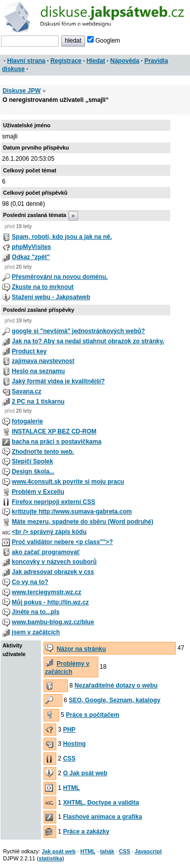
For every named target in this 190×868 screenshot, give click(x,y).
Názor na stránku (81, 649)
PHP (69, 730)
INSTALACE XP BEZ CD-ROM (54, 431)
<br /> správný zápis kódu (49, 532)
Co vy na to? (30, 582)
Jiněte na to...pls (35, 612)
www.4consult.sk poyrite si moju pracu (68, 482)
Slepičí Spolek (32, 461)
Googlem (104, 41)
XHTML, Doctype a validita (101, 803)
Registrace (66, 61)
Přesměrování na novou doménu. (60, 277)
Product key (29, 351)
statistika (50, 858)
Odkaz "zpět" (31, 257)
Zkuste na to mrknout (43, 287)
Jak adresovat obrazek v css (53, 572)
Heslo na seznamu (38, 371)
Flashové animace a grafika (102, 817)
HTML (71, 788)
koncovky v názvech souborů (54, 562)
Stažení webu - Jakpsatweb (51, 297)
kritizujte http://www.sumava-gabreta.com (72, 512)
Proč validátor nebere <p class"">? (62, 542)
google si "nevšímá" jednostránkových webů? (78, 331)
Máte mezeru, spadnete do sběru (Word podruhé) (82, 522)
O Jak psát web (85, 773)
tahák (107, 851)
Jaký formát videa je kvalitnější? (58, 381)
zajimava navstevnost (43, 361)
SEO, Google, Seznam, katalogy (115, 700)
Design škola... (33, 472)
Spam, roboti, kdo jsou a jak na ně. (62, 237)
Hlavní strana (26, 61)
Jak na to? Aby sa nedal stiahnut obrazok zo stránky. (88, 341)
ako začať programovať (46, 552)
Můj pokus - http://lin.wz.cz (50, 602)
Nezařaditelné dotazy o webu (116, 685)
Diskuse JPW (22, 91)
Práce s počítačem (92, 715)
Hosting (74, 744)
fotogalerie (27, 421)
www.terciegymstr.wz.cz (46, 592)
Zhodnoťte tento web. (43, 452)
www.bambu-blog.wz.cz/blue (53, 622)
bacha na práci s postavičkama (56, 442)
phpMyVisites (31, 247)
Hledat (96, 61)
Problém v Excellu (38, 492)
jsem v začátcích (36, 632)
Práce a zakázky (86, 831)
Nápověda (125, 61)
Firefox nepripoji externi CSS (53, 502)
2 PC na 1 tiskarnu (38, 402)
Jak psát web (59, 851)
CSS (69, 758)
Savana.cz (26, 391)
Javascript (148, 851)
